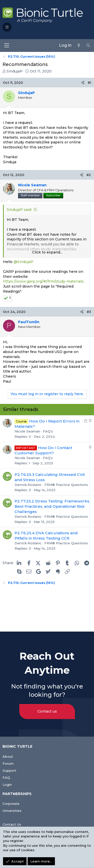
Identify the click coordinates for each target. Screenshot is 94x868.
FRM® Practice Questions (66, 485)
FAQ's (48, 431)
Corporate (11, 804)
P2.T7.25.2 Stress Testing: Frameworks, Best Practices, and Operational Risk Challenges (52, 506)
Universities (12, 811)
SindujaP (15, 71)
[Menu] (7, 46)
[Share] (83, 82)
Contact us (47, 711)
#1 (89, 82)
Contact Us (12, 824)
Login (7, 785)
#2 (89, 175)
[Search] (88, 45)
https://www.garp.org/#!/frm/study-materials (43, 281)
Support (9, 770)
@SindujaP (23, 262)
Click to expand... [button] (47, 252)
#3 (89, 312)
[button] (7, 27)
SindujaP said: (19, 210)
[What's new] (79, 45)
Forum (8, 763)
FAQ (6, 777)
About (8, 756)
